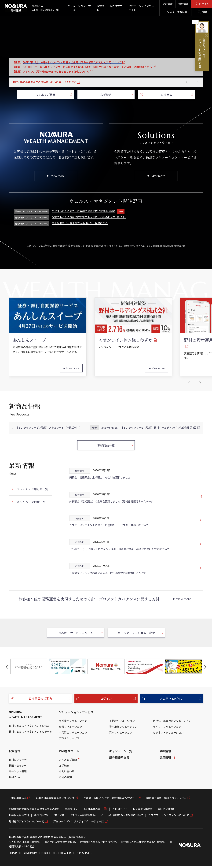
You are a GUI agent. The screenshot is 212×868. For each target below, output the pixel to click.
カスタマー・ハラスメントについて (169, 830)
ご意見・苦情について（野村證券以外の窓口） (110, 813)
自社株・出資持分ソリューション (172, 735)
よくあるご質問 (68, 774)
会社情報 (168, 4)
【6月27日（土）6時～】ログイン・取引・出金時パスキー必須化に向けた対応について (119, 564)
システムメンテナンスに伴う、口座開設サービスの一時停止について (109, 540)
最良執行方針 (42, 830)
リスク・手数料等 (177, 12)
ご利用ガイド (120, 824)
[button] (187, 82)
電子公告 (59, 830)
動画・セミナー (18, 780)
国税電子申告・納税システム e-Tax (166, 813)
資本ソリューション (121, 747)
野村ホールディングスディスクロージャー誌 (79, 836)
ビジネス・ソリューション (168, 747)
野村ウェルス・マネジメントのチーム (30, 746)
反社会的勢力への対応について (125, 830)
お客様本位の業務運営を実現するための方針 (34, 824)
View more (58, 176)
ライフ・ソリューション (167, 741)
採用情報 (183, 4)
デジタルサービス (69, 753)
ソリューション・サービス (76, 727)
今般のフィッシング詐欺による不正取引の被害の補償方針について (108, 588)
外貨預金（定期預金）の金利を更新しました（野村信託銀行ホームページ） (113, 516)
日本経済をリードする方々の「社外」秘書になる (80, 223)
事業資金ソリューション (73, 747)
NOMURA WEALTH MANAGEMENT (25, 729)
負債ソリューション (70, 741)
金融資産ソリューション (73, 735)
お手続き (64, 780)
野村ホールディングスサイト (141, 8)
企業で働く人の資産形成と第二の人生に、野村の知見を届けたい (89, 217)
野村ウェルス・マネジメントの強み (29, 740)
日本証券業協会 (18, 813)
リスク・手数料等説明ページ (86, 830)
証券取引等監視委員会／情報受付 (55, 813)
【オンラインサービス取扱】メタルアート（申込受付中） (49, 443)
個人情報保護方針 (143, 824)
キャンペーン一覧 (121, 766)
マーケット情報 (18, 786)
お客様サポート (69, 766)
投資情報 (15, 766)
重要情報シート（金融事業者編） (84, 824)
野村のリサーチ (18, 774)
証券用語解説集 (119, 772)
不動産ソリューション (122, 735)
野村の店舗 (65, 792)
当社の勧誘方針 (167, 824)
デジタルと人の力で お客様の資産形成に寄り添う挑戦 (88, 211)
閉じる (206, 35)
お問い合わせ (67, 786)
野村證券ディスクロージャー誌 (26, 836)
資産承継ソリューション (123, 741)
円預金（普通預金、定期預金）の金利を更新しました (100, 492)
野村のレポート (18, 792)
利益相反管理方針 (19, 830)
